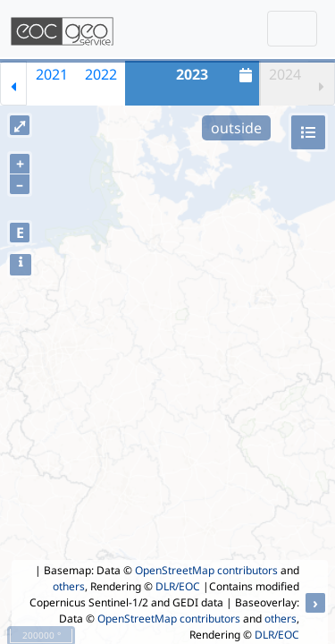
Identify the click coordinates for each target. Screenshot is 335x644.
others (69, 586)
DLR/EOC (178, 586)
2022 (101, 74)
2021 (52, 74)
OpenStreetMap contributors (206, 570)
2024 (285, 74)
